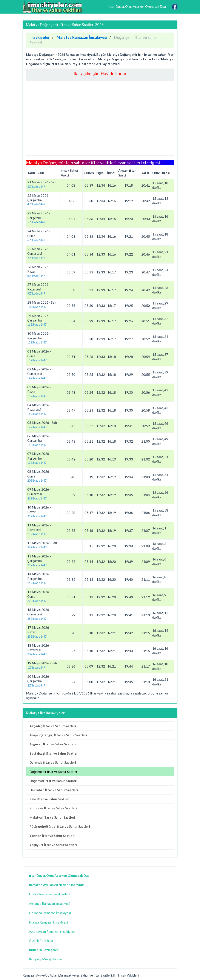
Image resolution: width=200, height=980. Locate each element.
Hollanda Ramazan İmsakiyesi (50, 913)
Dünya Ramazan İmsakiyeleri (49, 894)
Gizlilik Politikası (41, 941)
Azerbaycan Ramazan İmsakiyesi (52, 932)
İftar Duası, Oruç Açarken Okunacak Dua (137, 6)
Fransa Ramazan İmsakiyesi (48, 922)
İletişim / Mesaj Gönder (46, 959)
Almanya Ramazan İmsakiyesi (50, 904)
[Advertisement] (100, 121)
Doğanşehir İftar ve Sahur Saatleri (54, 772)
